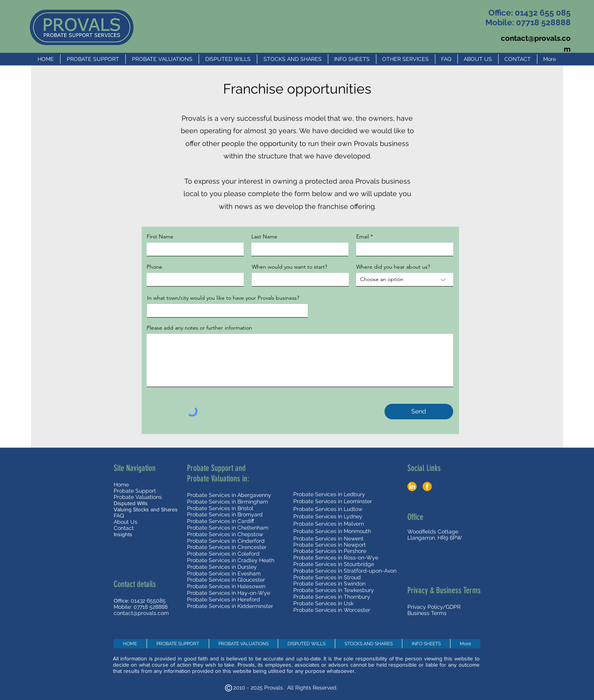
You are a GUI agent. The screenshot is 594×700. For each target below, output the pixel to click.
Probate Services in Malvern (329, 524)
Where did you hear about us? (393, 267)
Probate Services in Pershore (330, 551)
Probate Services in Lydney (328, 516)
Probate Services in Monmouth (332, 531)
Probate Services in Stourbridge (334, 564)
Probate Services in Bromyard (225, 514)
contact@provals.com (141, 613)
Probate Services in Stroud (327, 577)
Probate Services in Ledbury (329, 494)
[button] (352, 59)
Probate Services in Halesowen (226, 586)
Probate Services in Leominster (333, 501)
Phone (154, 267)
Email (363, 236)
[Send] (419, 412)
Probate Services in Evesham (224, 573)
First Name (160, 236)
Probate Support (135, 491)
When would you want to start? (289, 267)
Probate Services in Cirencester (227, 547)
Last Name (264, 236)
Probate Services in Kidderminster (230, 606)
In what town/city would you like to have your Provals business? (223, 298)
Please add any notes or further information (199, 328)
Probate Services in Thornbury (332, 597)
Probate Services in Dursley (222, 567)
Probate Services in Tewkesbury (334, 590)
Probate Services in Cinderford (226, 541)
